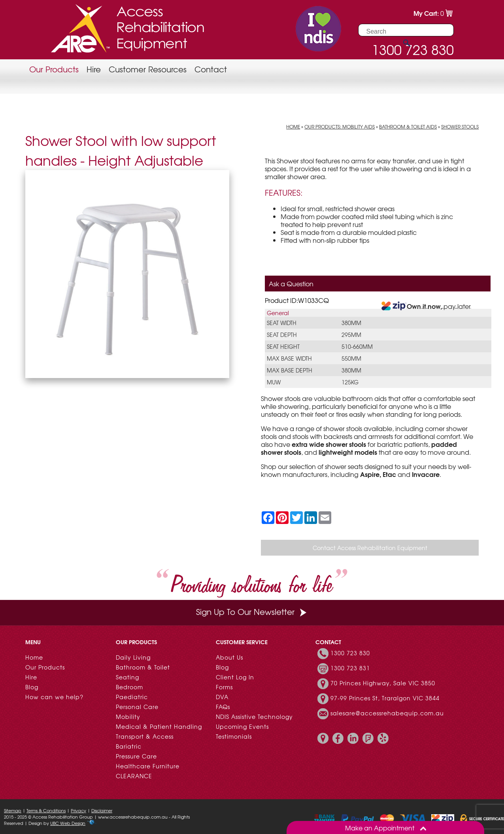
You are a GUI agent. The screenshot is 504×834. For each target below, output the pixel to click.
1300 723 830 (350, 653)
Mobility (128, 717)
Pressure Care (136, 756)
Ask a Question (291, 284)
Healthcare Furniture (148, 766)
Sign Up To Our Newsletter (252, 612)
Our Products (54, 69)
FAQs (223, 707)
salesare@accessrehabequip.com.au (387, 713)
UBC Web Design (68, 823)
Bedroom (129, 687)
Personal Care (137, 707)
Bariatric (129, 746)
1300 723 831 (350, 668)
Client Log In (235, 677)
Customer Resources (148, 69)
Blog (32, 687)
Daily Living (133, 657)
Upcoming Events (242, 726)
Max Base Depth (290, 370)
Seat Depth (282, 335)
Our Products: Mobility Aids (340, 127)
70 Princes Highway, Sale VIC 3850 (383, 683)
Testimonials (234, 736)
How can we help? (54, 697)
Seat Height (283, 346)
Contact (211, 69)
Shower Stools (460, 127)
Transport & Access (145, 736)
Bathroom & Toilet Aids (408, 127)
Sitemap (13, 810)
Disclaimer (102, 810)
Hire (94, 69)
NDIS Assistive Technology (254, 717)
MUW (274, 382)
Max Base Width (289, 358)
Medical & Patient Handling (159, 726)
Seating (127, 677)
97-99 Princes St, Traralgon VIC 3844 (385, 698)
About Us (229, 657)
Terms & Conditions (46, 810)
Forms (224, 687)
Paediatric (132, 697)
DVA (222, 697)
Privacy (78, 810)
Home (293, 127)
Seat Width (282, 323)
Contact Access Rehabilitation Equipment (370, 548)
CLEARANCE (134, 776)
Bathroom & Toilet (143, 667)
